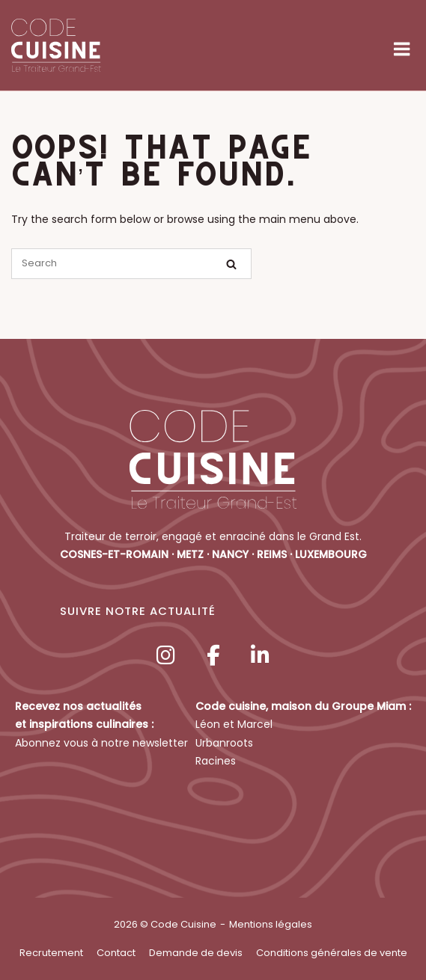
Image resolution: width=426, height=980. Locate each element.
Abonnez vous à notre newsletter (101, 743)
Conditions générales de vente (332, 953)
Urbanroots (224, 743)
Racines (216, 761)
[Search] (231, 264)
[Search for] (131, 264)
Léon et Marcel (234, 724)
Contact (116, 953)
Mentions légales (271, 924)
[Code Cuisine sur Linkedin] (260, 656)
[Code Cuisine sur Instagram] (166, 656)
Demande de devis (196, 953)
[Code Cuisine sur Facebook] (213, 656)
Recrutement (51, 953)
